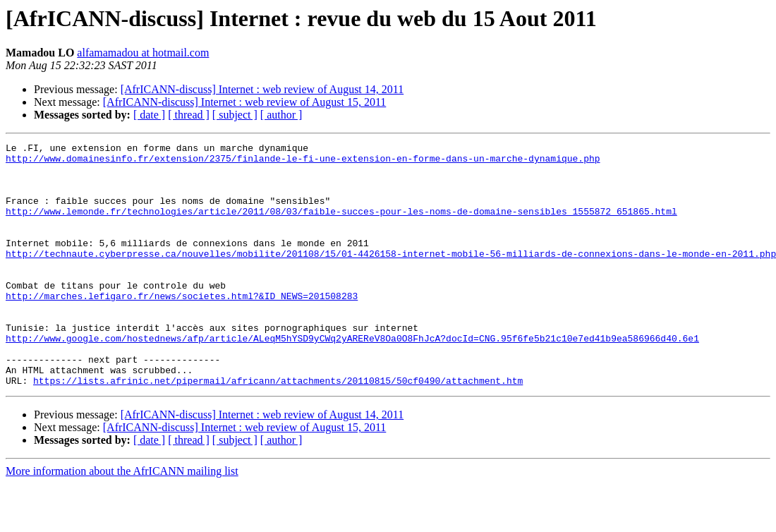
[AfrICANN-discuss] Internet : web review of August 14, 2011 (262, 89)
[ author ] (281, 115)
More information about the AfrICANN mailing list (122, 520)
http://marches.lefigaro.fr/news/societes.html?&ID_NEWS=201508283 (182, 327)
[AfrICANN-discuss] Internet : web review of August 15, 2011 (245, 102)
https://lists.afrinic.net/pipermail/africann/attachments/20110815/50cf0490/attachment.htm (278, 429)
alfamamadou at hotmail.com (143, 53)
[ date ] (149, 115)
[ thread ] (189, 115)
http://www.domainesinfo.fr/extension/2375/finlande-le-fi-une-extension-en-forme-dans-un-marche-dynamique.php (303, 162)
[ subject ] (235, 115)
